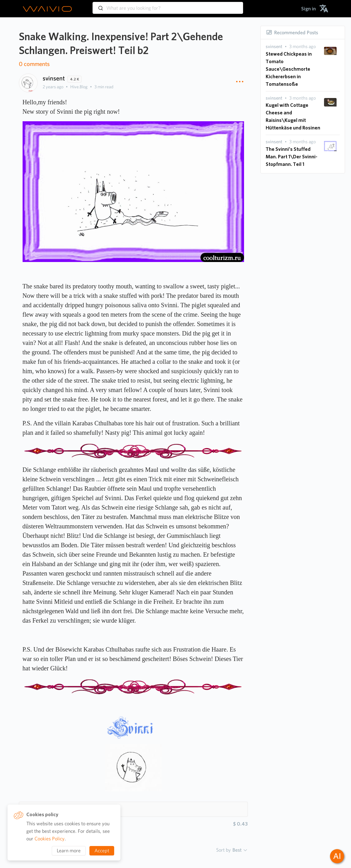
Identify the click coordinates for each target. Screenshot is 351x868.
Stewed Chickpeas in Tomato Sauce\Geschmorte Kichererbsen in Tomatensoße (289, 69)
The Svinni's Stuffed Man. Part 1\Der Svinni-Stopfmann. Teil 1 (292, 157)
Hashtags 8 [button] (40, 809)
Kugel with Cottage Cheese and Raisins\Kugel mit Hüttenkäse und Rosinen (293, 116)
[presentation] (274, 47)
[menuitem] (308, 9)
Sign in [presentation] (308, 9)
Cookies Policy (50, 839)
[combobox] (168, 5)
